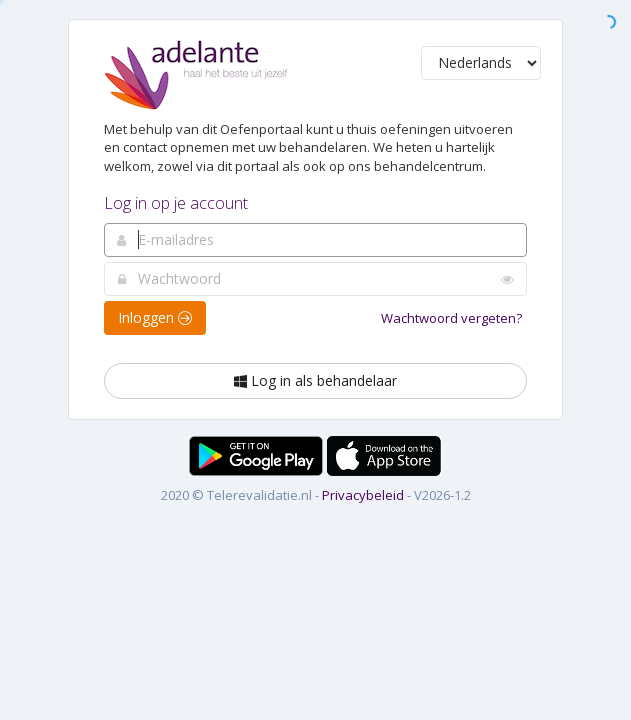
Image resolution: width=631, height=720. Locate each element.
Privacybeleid (363, 495)
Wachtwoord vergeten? (451, 318)
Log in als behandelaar (315, 380)
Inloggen (155, 317)
